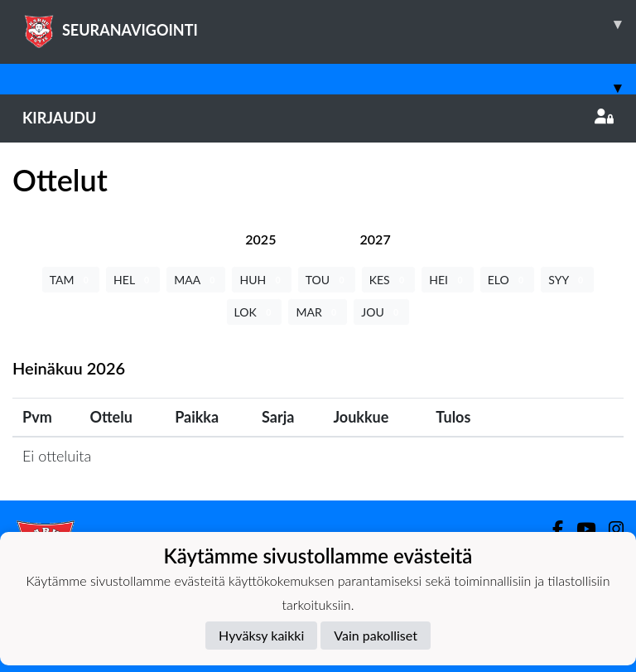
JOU (381, 312)
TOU (327, 280)
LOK (255, 312)
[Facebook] (551, 529)
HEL (133, 280)
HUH (261, 280)
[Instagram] (609, 529)
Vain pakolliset (376, 635)
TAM (71, 280)
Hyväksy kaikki (261, 635)
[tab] (260, 239)
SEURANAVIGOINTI (329, 24)
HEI (447, 280)
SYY (567, 280)
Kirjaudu (318, 118)
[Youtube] (579, 529)
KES (389, 280)
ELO (508, 280)
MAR (318, 312)
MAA (196, 280)
